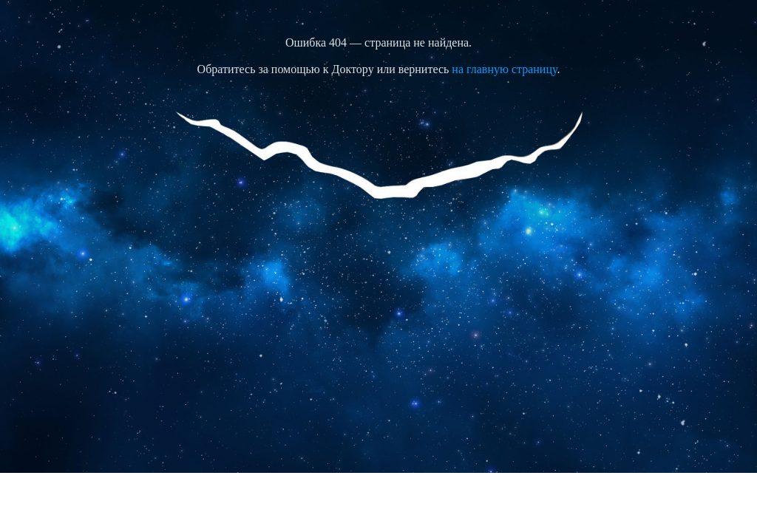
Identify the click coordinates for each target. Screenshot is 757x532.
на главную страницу (504, 69)
